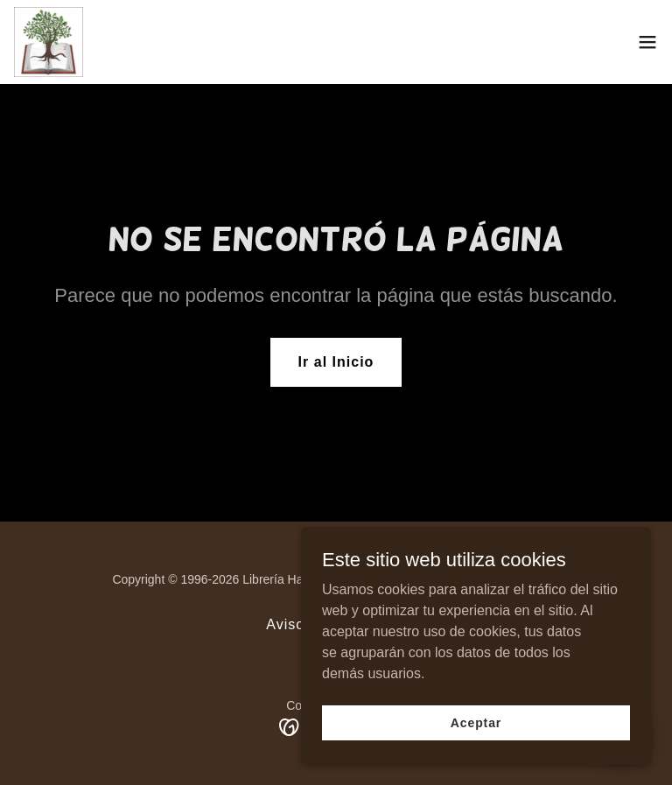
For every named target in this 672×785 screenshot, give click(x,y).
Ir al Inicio (336, 362)
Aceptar (476, 734)
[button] (647, 42)
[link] (49, 42)
